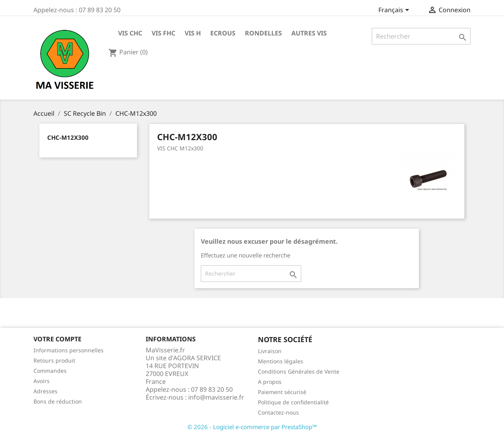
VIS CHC (130, 33)
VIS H (193, 33)
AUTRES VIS (309, 33)
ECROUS (223, 33)
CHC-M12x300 (68, 137)
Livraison (270, 351)
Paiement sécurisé (282, 392)
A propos (270, 382)
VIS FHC (163, 33)
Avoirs (42, 381)
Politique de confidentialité (293, 402)
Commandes (50, 371)
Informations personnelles (69, 350)
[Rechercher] (421, 36)
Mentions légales (281, 361)
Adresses (45, 391)
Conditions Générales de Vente (299, 371)
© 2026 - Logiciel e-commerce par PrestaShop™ (252, 427)
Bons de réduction (58, 401)
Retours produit (54, 360)
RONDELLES (263, 33)
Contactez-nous (278, 412)
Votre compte (57, 339)
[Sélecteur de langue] (395, 11)
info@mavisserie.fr (216, 397)
